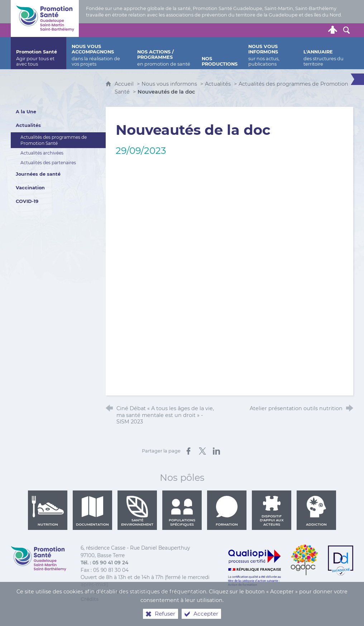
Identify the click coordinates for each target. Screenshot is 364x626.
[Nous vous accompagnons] (99, 53)
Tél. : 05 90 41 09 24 (104, 563)
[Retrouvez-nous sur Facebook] (292, 30)
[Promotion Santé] (39, 53)
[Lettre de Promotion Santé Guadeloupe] (319, 30)
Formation (227, 511)
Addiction (316, 511)
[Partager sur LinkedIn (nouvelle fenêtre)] (216, 451)
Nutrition (48, 511)
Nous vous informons (169, 84)
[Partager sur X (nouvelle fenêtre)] (202, 451)
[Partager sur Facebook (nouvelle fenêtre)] (188, 451)
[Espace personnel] (333, 30)
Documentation (92, 511)
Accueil (125, 84)
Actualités (218, 84)
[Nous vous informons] (270, 53)
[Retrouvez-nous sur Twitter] (278, 30)
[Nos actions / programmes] (164, 53)
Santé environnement (137, 511)
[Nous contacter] (265, 30)
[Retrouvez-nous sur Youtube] (306, 30)
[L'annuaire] (326, 53)
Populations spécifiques (182, 511)
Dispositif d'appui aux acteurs (272, 511)
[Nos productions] (220, 53)
